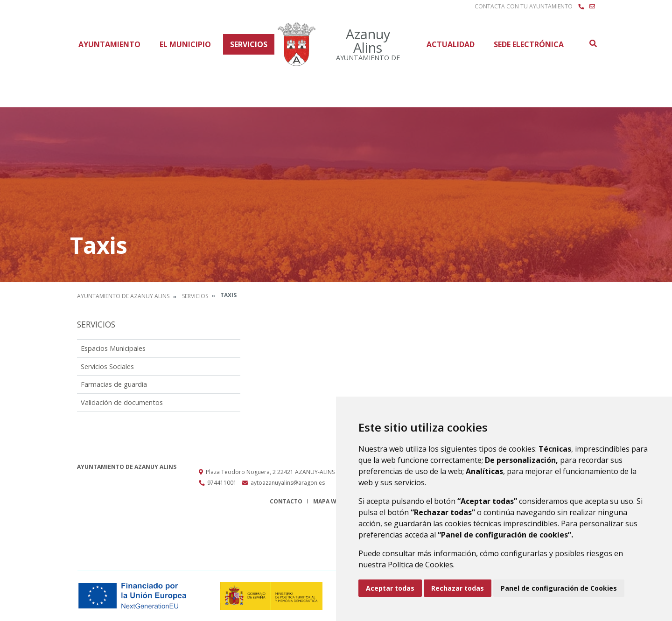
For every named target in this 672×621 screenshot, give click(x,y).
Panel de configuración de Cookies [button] (559, 588)
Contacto (286, 501)
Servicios (249, 44)
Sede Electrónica (529, 44)
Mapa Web (328, 501)
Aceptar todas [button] (390, 588)
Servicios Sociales (107, 366)
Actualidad (451, 44)
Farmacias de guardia (114, 384)
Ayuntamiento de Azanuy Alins (123, 296)
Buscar (593, 43)
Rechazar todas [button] (458, 588)
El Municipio (185, 44)
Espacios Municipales (113, 348)
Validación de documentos (122, 402)
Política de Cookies (420, 565)
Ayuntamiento (109, 44)
